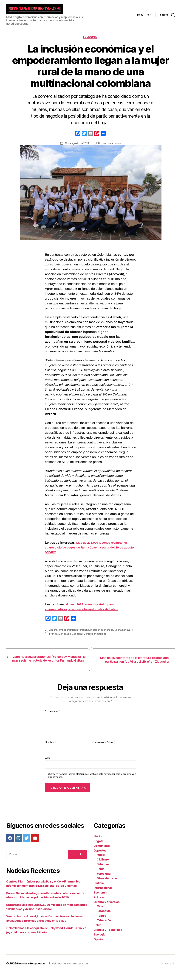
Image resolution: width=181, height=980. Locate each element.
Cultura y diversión (107, 910)
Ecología (100, 942)
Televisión (104, 928)
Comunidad (102, 853)
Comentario (52, 719)
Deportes (100, 858)
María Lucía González (71, 636)
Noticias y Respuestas (32, 971)
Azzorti (54, 633)
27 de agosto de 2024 (77, 146)
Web (47, 766)
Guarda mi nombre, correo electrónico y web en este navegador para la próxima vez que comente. (92, 783)
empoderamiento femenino (75, 633)
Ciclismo (103, 867)
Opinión (99, 947)
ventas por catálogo (96, 636)
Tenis (101, 877)
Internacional (103, 895)
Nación (98, 844)
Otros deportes (107, 886)
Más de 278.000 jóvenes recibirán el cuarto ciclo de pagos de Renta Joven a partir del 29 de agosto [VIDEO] (88, 550)
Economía (90, 40)
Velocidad (104, 881)
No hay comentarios (110, 146)
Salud (98, 933)
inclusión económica (104, 633)
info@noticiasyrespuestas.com (70, 971)
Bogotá (99, 849)
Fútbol (101, 862)
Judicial (99, 891)
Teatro (101, 923)
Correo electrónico (104, 750)
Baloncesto (104, 872)
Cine (100, 914)
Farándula (104, 919)
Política (99, 905)
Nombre (50, 750)
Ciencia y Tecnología (108, 937)
